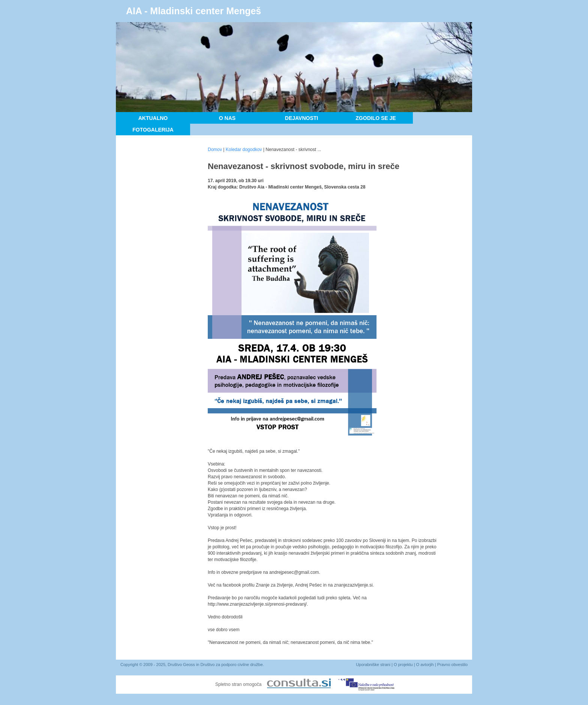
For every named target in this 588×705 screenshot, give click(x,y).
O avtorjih (425, 665)
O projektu (403, 665)
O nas (227, 118)
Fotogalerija (153, 130)
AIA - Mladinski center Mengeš (193, 11)
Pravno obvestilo (452, 665)
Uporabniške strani (373, 665)
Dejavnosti (301, 118)
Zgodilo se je (376, 118)
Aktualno (153, 118)
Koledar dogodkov (244, 150)
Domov (215, 150)
